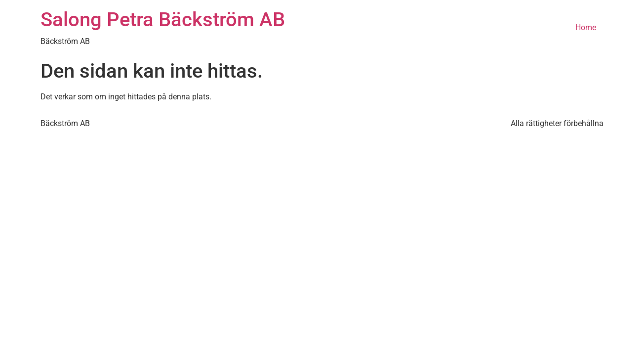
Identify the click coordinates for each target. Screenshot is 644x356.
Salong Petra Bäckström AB (163, 20)
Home (586, 27)
